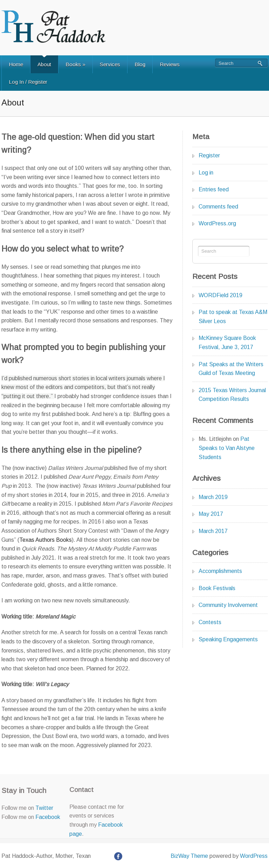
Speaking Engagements (228, 639)
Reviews (170, 64)
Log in (206, 173)
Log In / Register (28, 82)
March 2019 (213, 497)
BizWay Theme (189, 856)
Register (209, 155)
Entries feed (214, 189)
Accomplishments (220, 571)
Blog (140, 64)
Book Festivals (217, 588)
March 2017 (213, 531)
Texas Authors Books (46, 540)
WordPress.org (217, 223)
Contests (210, 622)
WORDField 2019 (220, 295)
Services (110, 64)
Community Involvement (228, 605)
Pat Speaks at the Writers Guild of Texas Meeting (231, 369)
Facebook (48, 817)
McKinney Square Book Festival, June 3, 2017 (227, 343)
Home (16, 64)
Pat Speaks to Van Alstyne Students (227, 448)
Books (75, 64)
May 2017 (211, 514)
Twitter (44, 808)
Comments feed (218, 207)
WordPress (254, 856)
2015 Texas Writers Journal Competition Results (232, 395)
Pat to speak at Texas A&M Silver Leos (233, 317)
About (44, 64)
